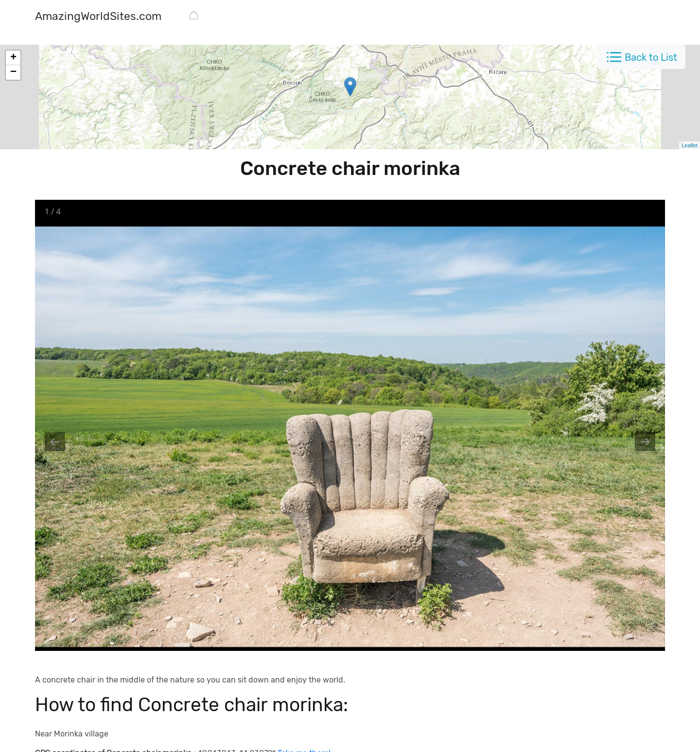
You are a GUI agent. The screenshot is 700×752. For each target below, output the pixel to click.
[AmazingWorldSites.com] (98, 17)
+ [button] (13, 58)
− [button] (13, 72)
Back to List (651, 57)
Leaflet (690, 145)
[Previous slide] (55, 442)
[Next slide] (645, 442)
